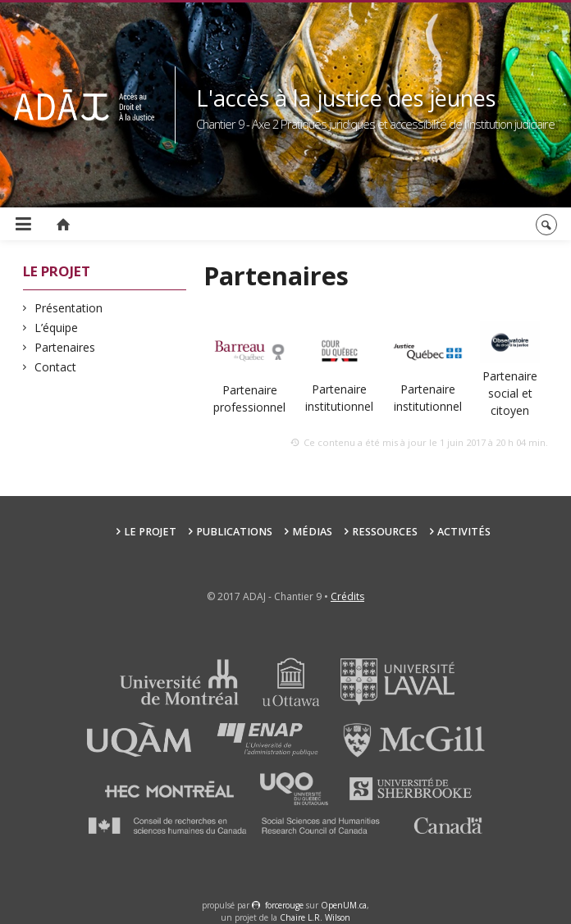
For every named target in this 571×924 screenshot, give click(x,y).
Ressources (385, 532)
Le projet (150, 532)
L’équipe (57, 328)
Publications (234, 532)
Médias (312, 532)
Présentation (69, 308)
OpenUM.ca (344, 905)
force (284, 905)
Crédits (347, 596)
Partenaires (65, 347)
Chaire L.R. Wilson (315, 917)
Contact (56, 367)
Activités (464, 532)
